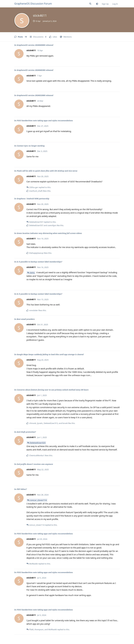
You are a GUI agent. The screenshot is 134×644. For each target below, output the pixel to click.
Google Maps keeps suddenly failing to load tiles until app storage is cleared (50, 354)
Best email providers (26, 319)
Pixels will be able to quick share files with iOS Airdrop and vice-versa (47, 171)
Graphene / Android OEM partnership (33, 199)
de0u (32, 273)
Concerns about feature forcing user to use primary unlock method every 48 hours (53, 390)
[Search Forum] (90, 4)
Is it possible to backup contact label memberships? (39, 262)
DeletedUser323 (38, 443)
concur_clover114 (38, 500)
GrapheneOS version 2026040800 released (35, 45)
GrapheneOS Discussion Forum (33, 4)
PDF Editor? (22, 489)
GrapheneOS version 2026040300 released (35, 70)
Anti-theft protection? (26, 432)
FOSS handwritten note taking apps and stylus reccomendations (45, 121)
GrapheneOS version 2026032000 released (35, 95)
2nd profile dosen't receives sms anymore (35, 464)
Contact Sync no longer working (31, 146)
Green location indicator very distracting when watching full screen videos (49, 233)
